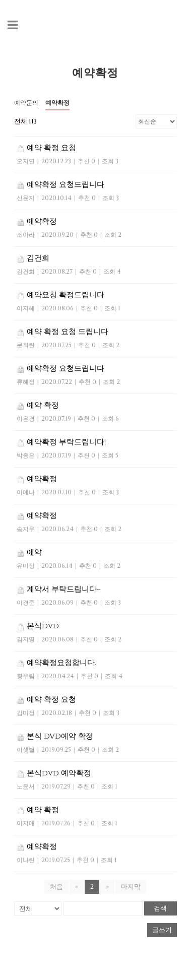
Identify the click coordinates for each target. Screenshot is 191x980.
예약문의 (26, 103)
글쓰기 (162, 930)
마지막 (131, 887)
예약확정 (57, 103)
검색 (160, 908)
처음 (56, 887)
